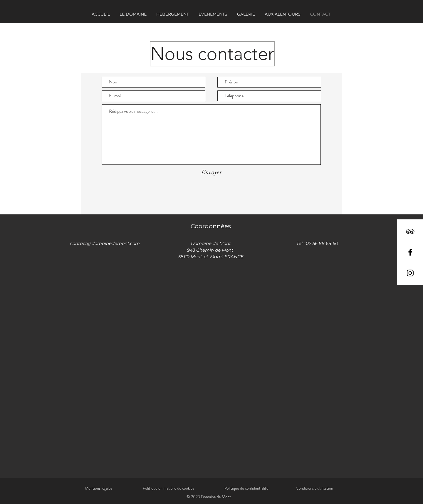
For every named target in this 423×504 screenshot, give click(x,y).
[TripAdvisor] (410, 231)
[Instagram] (410, 273)
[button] (213, 14)
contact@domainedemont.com (105, 243)
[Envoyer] (212, 172)
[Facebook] (410, 252)
